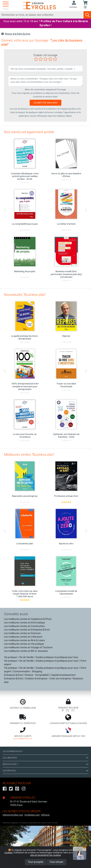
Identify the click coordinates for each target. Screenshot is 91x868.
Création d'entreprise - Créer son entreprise (48, 679)
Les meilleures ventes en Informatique (25, 623)
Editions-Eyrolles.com (13, 815)
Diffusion (45, 815)
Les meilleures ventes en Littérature (23, 637)
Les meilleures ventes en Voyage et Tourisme (28, 647)
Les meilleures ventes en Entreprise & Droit (27, 630)
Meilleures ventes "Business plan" (29, 455)
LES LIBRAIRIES (45, 758)
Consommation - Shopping (28, 671)
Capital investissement (63, 675)
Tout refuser (57, 862)
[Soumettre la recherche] (87, 15)
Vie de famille (26, 657)
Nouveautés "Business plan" (25, 295)
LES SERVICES (45, 771)
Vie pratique (11, 657)
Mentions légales (10, 823)
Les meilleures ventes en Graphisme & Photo (28, 619)
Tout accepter (36, 862)
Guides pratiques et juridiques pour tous (57, 657)
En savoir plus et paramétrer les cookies (59, 854)
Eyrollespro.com (32, 815)
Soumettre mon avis (45, 103)
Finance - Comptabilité (37, 675)
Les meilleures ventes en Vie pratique (24, 644)
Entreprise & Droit (13, 675)
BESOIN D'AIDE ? (45, 764)
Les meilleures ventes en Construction (24, 626)
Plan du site (52, 823)
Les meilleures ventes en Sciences (22, 633)
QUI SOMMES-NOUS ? (13, 751)
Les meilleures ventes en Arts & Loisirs (24, 640)
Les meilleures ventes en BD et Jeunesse (26, 651)
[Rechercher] (42, 15)
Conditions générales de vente (32, 823)
